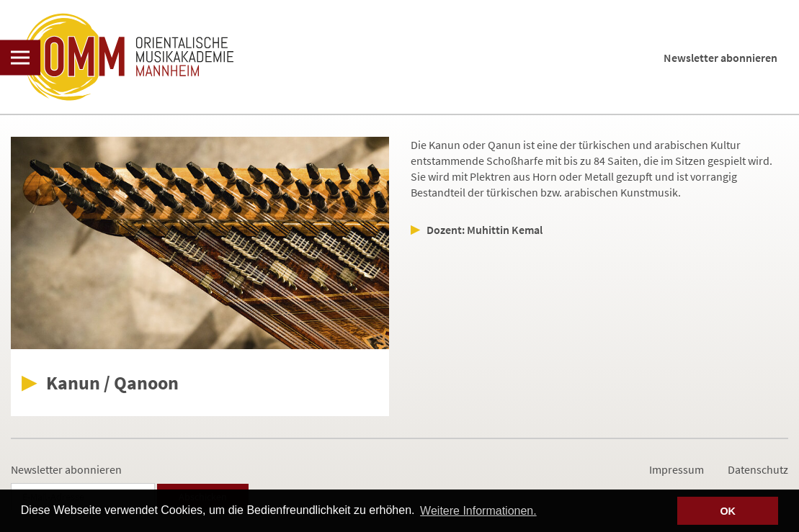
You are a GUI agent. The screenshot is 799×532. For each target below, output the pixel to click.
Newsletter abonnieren (720, 58)
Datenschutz (758, 469)
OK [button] (728, 511)
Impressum (677, 469)
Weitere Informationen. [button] (478, 511)
